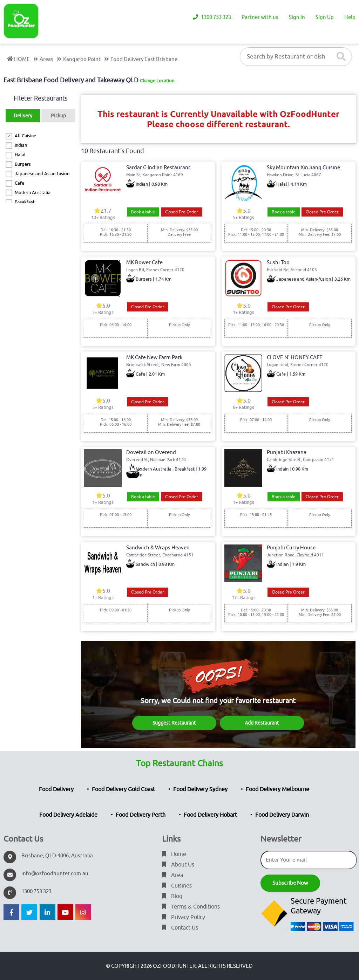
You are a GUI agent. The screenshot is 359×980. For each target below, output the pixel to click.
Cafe (19, 183)
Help (350, 17)
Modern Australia (33, 193)
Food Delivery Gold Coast (123, 789)
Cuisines (177, 886)
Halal (20, 155)
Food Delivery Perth (141, 815)
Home (174, 854)
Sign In (297, 17)
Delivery (23, 116)
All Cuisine (25, 136)
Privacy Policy (184, 917)
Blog (172, 896)
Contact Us (180, 928)
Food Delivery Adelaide (68, 815)
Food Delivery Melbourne (277, 789)
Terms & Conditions (191, 907)
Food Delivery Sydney (200, 789)
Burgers (23, 164)
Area (172, 875)
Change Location (157, 81)
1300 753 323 (212, 17)
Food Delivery (56, 789)
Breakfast (25, 202)
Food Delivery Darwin (282, 815)
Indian (21, 145)
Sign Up (325, 17)
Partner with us (260, 17)
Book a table (143, 212)
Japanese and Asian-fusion (42, 174)
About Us (178, 865)
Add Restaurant (262, 723)
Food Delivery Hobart (210, 815)
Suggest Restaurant (174, 723)
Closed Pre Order (182, 212)
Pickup (58, 116)
